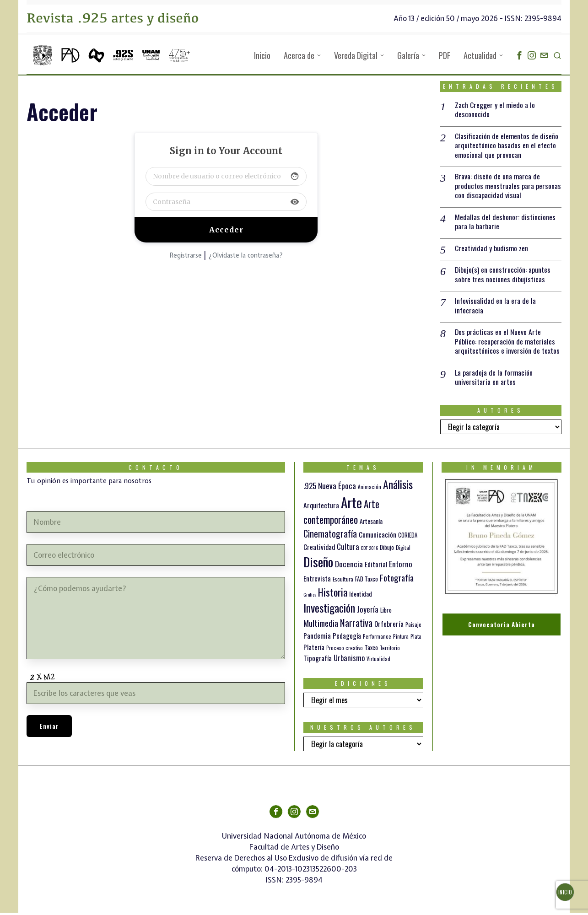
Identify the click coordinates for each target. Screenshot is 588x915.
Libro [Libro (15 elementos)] (386, 613)
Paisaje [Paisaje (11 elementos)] (413, 627)
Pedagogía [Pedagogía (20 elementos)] (347, 638)
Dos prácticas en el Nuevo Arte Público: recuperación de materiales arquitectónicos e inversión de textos (507, 344)
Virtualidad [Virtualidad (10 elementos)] (378, 661)
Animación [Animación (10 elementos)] (370, 490)
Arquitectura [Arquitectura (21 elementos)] (321, 508)
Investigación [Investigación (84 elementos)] (329, 610)
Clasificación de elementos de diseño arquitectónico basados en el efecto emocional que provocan (507, 145)
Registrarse (186, 255)
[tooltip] (519, 55)
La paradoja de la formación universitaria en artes (494, 380)
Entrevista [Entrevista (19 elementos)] (317, 581)
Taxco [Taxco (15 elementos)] (371, 650)
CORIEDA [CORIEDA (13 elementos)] (408, 538)
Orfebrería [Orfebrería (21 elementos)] (389, 626)
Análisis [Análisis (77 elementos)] (398, 487)
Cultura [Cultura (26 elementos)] (348, 549)
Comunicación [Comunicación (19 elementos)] (378, 537)
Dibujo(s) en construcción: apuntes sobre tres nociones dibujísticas (503, 276)
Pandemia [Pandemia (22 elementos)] (317, 638)
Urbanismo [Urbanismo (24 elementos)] (349, 660)
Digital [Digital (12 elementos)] (403, 550)
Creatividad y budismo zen (492, 250)
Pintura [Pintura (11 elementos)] (401, 639)
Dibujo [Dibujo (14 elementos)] (387, 549)
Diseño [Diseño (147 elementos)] (318, 564)
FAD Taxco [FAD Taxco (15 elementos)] (367, 581)
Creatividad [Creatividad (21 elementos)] (319, 549)
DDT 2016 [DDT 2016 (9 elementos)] (370, 550)
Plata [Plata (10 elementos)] (416, 639)
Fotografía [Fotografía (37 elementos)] (397, 580)
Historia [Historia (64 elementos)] (333, 594)
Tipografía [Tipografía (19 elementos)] (318, 660)
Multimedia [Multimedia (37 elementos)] (321, 625)
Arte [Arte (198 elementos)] (351, 505)
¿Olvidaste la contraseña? (245, 255)
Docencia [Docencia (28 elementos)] (349, 566)
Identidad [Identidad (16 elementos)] (361, 596)
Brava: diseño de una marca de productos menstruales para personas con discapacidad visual (508, 187)
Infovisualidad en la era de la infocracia (495, 307)
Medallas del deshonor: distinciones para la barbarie (505, 223)
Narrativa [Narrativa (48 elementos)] (356, 625)
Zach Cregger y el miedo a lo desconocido (495, 110)
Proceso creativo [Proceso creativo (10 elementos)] (345, 650)
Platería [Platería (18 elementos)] (314, 649)
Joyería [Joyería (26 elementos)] (368, 612)
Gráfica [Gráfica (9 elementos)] (310, 597)
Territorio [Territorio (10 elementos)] (390, 650)
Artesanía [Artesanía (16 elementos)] (371, 524)
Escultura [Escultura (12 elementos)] (343, 582)
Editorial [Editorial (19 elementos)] (376, 567)
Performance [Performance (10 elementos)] (377, 639)
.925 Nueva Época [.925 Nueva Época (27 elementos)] (330, 488)
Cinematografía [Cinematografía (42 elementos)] (330, 536)
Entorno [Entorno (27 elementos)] (401, 567)
